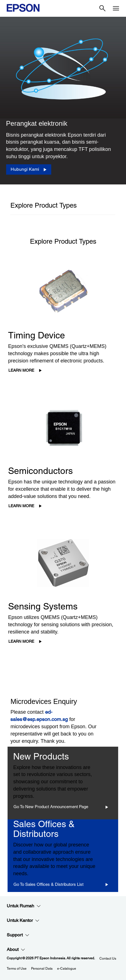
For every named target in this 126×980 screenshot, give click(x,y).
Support (18, 935)
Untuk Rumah (24, 906)
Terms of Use (17, 969)
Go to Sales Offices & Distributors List (48, 884)
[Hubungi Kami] (29, 169)
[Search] (102, 8)
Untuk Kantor (23, 920)
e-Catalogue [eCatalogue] (67, 969)
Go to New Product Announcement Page (51, 807)
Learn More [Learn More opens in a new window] (21, 370)
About (16, 950)
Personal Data (42, 969)
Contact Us (108, 958)
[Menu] (116, 8)
